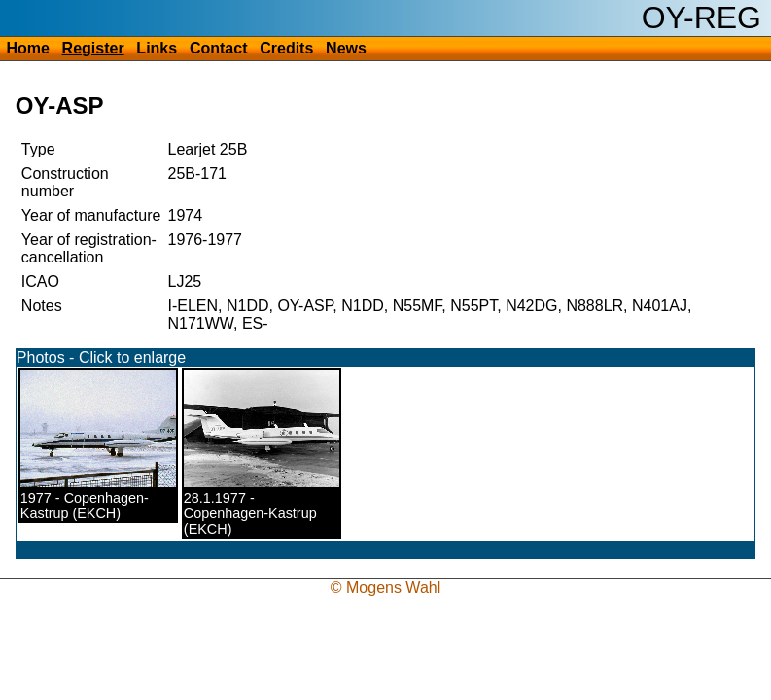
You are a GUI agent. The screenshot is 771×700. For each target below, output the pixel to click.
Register (93, 48)
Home (27, 48)
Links (157, 48)
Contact (219, 48)
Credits (286, 48)
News (346, 48)
